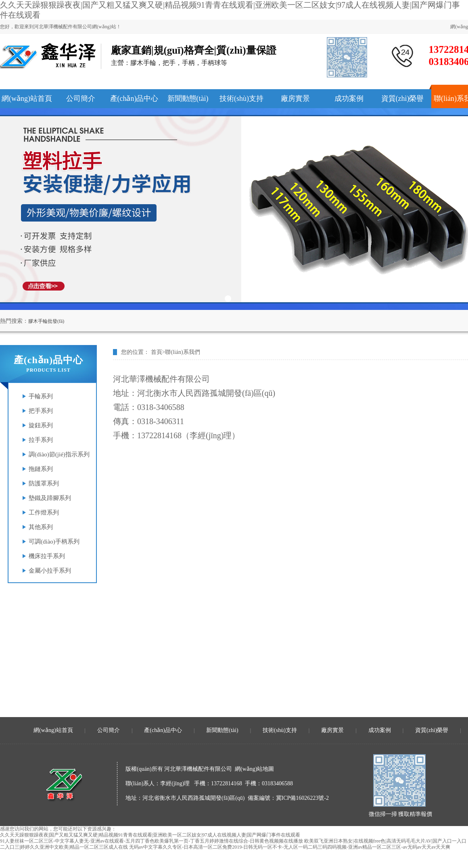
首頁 (157, 352)
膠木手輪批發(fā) (46, 321)
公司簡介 (109, 730)
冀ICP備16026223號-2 (302, 798)
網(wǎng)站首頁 (53, 730)
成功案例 (380, 730)
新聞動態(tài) (222, 730)
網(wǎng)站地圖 (254, 769)
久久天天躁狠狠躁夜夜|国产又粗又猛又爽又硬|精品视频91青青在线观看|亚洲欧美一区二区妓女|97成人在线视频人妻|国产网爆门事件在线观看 (150, 835)
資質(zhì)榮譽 (432, 730)
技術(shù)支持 (280, 730)
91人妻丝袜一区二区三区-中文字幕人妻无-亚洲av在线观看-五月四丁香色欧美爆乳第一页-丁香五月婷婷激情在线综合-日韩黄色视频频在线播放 (151, 841)
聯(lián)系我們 (182, 352)
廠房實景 (332, 730)
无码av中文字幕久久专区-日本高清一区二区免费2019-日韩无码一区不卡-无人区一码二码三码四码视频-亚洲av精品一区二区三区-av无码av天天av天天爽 (290, 847)
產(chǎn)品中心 (163, 730)
